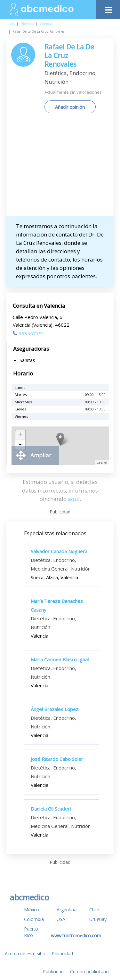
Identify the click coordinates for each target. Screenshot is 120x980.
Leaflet (102, 462)
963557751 (29, 333)
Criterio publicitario (89, 971)
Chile (94, 910)
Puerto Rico (31, 932)
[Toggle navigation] (108, 8)
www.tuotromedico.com (76, 936)
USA (61, 919)
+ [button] (20, 435)
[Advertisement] (60, 167)
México (32, 910)
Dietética (27, 24)
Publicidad (53, 971)
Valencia (46, 24)
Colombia (34, 919)
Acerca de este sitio (25, 954)
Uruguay (98, 919)
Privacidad (62, 954)
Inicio (10, 24)
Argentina (67, 910)
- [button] (20, 445)
